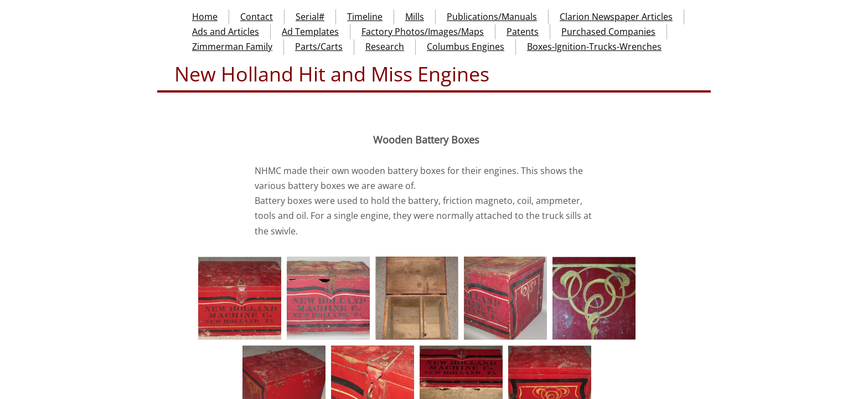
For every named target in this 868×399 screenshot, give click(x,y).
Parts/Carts (319, 47)
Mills (415, 17)
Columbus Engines (466, 47)
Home (205, 17)
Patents (523, 32)
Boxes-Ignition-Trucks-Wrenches (594, 47)
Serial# (310, 17)
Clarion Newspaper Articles (616, 17)
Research (385, 47)
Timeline (365, 17)
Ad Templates (310, 32)
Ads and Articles (226, 32)
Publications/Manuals (492, 17)
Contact (257, 17)
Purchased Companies (608, 32)
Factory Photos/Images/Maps (423, 32)
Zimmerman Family (232, 47)
